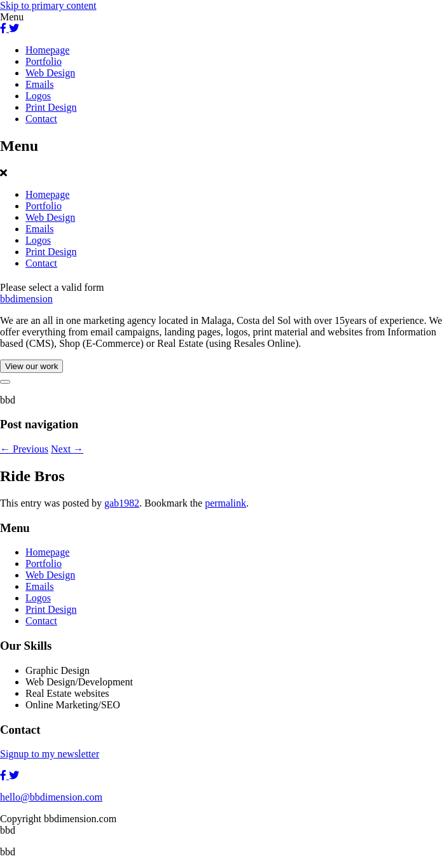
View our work (31, 366)
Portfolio (44, 61)
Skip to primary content (48, 5)
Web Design (50, 73)
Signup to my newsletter (50, 754)
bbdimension (26, 299)
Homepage (47, 50)
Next (67, 449)
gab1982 (122, 503)
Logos (38, 96)
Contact (41, 119)
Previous (24, 449)
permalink (225, 503)
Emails (39, 84)
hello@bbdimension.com (51, 797)
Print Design (51, 107)
